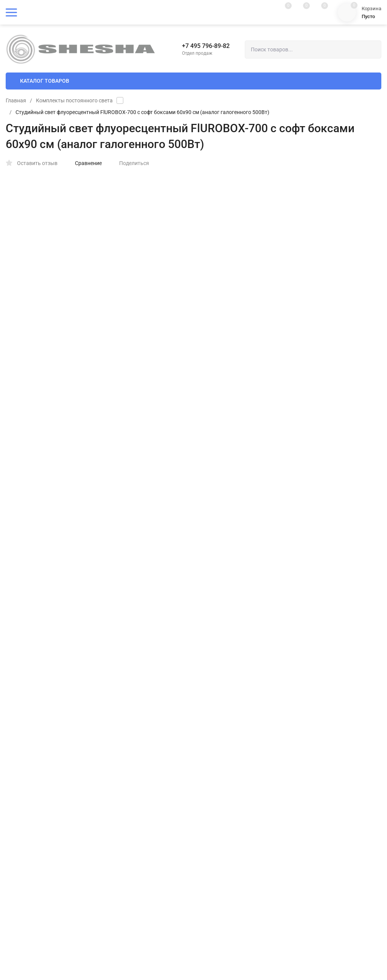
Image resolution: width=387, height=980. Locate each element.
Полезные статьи (214, 671)
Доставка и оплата (215, 658)
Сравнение (84, 163)
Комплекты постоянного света (74, 100)
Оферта (202, 707)
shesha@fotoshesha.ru (227, 797)
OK (265, 948)
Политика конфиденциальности (231, 695)
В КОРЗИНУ (287, 313)
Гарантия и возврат (216, 731)
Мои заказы (20, 894)
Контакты (205, 683)
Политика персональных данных (41, 664)
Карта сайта (99, 664)
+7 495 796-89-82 (206, 46)
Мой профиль (21, 882)
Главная (16, 100)
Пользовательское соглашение (230, 719)
